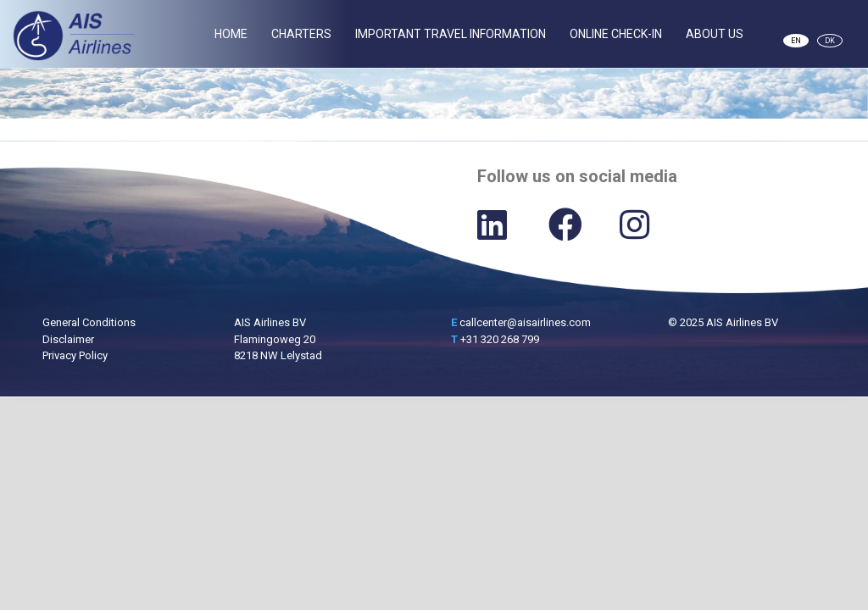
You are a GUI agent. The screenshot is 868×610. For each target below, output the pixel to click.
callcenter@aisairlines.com (525, 322)
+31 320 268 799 (500, 339)
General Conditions (89, 322)
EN (796, 41)
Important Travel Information (451, 34)
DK (830, 41)
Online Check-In (616, 34)
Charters (301, 34)
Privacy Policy (75, 355)
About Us (715, 34)
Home (231, 34)
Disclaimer (68, 339)
